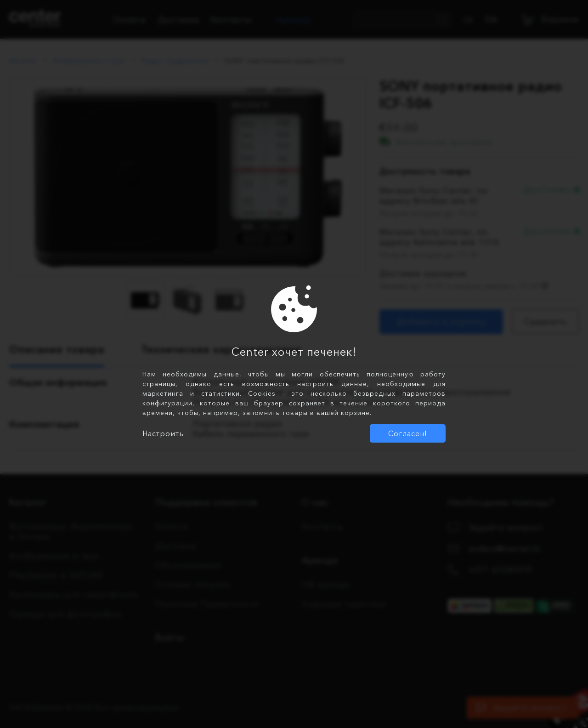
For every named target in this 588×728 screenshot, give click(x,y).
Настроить (163, 433)
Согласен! (408, 433)
